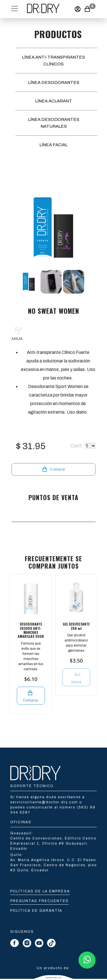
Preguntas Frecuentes (40, 901)
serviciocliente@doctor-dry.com (45, 802)
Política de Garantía (36, 911)
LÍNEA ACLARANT (53, 101)
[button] (15, 9)
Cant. (77, 446)
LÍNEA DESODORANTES (54, 82)
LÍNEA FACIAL (53, 145)
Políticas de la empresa (40, 891)
